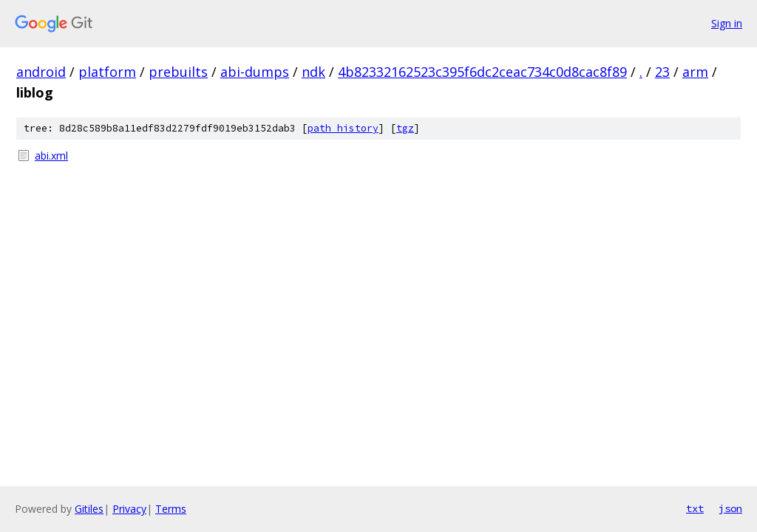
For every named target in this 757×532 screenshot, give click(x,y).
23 (662, 72)
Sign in (727, 23)
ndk (313, 72)
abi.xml (51, 156)
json (730, 508)
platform (107, 72)
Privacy (129, 509)
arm (695, 72)
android (41, 72)
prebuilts (178, 72)
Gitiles (89, 509)
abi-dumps (255, 72)
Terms (171, 509)
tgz (405, 128)
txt (695, 508)
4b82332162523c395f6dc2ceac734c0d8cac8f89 (482, 72)
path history (343, 128)
